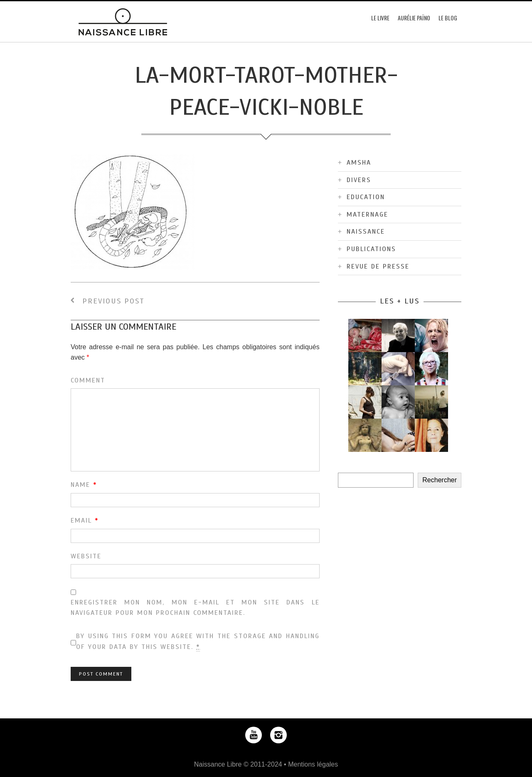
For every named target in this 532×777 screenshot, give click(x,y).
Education (366, 197)
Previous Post (108, 301)
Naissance (366, 232)
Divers (359, 180)
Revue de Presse (378, 266)
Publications (371, 249)
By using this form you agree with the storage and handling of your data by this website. (198, 642)
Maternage (367, 215)
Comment (88, 380)
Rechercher (440, 480)
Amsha (359, 163)
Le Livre (380, 18)
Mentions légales (313, 764)
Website (86, 556)
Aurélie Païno (414, 18)
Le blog (448, 18)
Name (84, 485)
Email (85, 520)
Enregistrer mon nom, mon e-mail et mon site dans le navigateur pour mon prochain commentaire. (195, 608)
